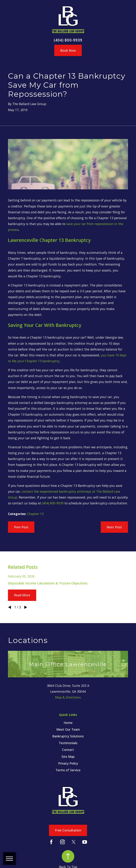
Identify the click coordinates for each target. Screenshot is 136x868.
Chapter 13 (35, 514)
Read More (22, 595)
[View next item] (26, 607)
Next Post (114, 527)
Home (68, 723)
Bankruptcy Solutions (68, 736)
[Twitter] (74, 842)
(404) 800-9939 (68, 40)
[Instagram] (63, 842)
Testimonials (68, 743)
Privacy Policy (68, 763)
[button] (9, 859)
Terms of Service (68, 770)
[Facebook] (51, 842)
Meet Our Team (68, 729)
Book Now (68, 50)
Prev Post (21, 527)
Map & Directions (68, 697)
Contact (68, 750)
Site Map (68, 757)
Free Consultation (68, 830)
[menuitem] (68, 723)
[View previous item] (10, 607)
